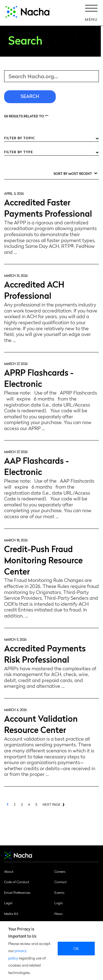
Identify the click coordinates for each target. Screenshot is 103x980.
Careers (60, 871)
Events (59, 892)
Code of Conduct (17, 882)
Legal (8, 903)
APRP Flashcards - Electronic (39, 378)
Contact (61, 882)
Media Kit (11, 914)
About (9, 871)
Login (59, 903)
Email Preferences (17, 892)
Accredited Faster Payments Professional (48, 207)
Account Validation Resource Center (41, 724)
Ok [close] (76, 948)
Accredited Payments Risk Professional (45, 653)
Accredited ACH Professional (34, 289)
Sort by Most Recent (73, 173)
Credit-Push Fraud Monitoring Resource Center (43, 560)
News (58, 914)
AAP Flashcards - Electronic (37, 466)
